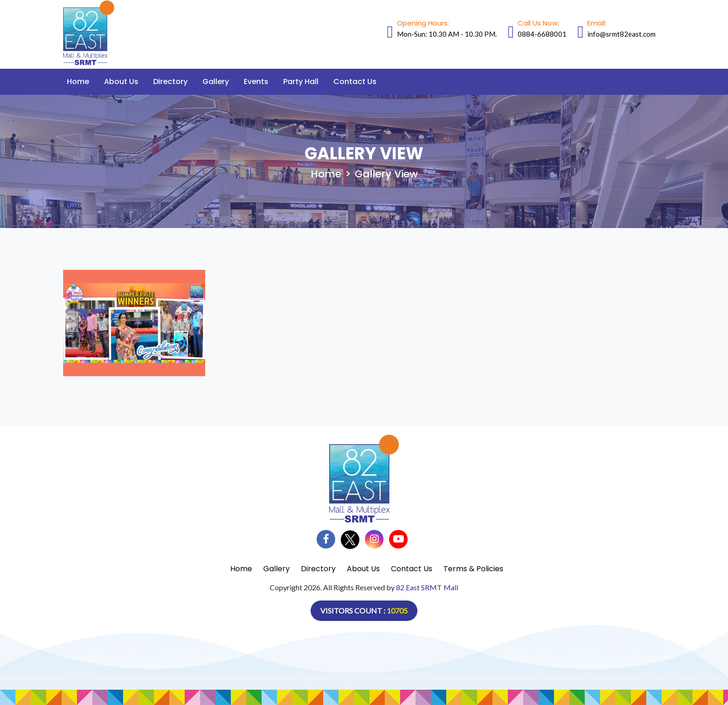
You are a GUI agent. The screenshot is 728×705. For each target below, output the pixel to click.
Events (256, 82)
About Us (121, 82)
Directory (170, 82)
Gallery (216, 82)
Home (78, 82)
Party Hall (301, 82)
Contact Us (355, 82)
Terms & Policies (473, 569)
